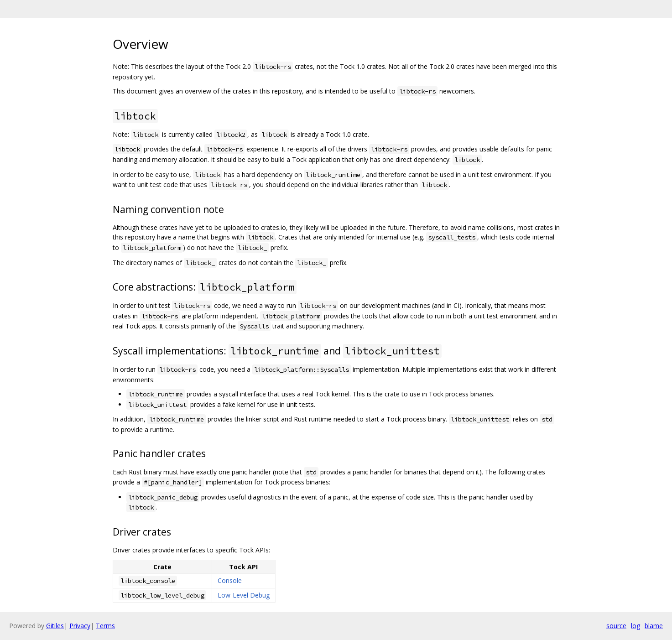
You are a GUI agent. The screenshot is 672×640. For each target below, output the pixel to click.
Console (230, 580)
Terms (105, 626)
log (636, 626)
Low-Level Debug (244, 595)
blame (654, 626)
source (616, 626)
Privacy (80, 626)
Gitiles (55, 626)
